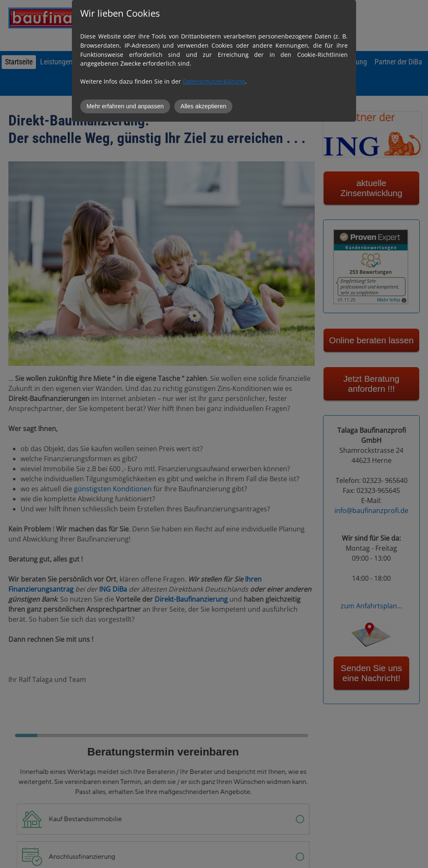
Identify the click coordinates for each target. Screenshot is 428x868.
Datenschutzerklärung (214, 81)
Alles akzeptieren (204, 106)
